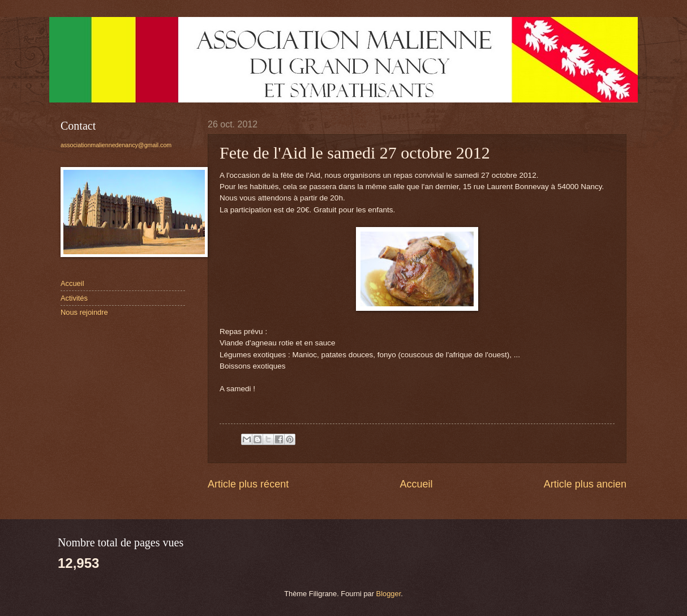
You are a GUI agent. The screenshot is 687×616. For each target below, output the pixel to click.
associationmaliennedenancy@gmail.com (116, 145)
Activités (74, 298)
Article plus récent (248, 484)
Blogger (389, 594)
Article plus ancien (585, 484)
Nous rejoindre (84, 312)
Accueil (416, 484)
